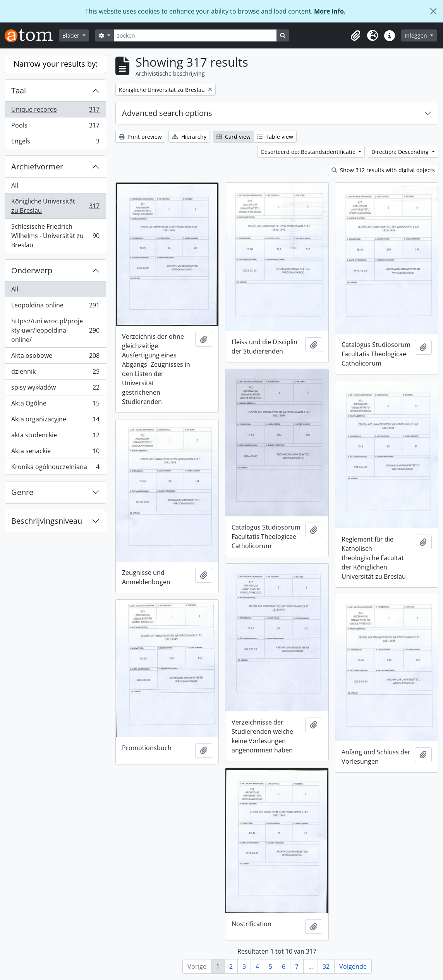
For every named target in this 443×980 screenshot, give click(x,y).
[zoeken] (195, 35)
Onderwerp (32, 270)
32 (326, 966)
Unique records (55, 111)
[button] (355, 36)
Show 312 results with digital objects (383, 170)
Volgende (353, 966)
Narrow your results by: (56, 64)
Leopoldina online (55, 307)
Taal (19, 91)
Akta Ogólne (55, 405)
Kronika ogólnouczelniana (55, 468)
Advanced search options (167, 113)
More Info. (330, 11)
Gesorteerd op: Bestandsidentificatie (309, 152)
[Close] (433, 11)
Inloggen (417, 35)
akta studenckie (55, 437)
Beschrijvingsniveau (47, 521)
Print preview (140, 137)
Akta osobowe (55, 357)
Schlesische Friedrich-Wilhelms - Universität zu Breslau (55, 236)
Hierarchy (189, 137)
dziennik (55, 373)
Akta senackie (55, 453)
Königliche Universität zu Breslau (55, 206)
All (15, 185)
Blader (72, 35)
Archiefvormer (37, 166)
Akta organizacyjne (55, 421)
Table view (275, 137)
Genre (22, 492)
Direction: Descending (401, 152)
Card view (234, 137)
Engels (55, 143)
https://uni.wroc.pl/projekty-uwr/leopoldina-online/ (55, 330)
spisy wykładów (55, 389)
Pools (55, 127)
